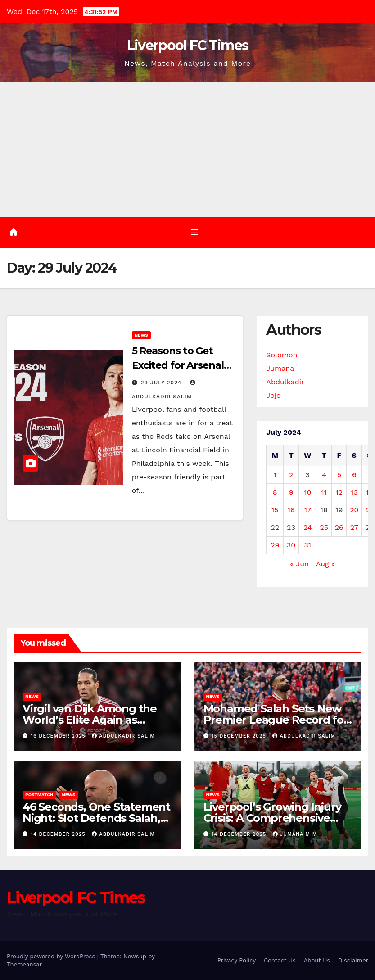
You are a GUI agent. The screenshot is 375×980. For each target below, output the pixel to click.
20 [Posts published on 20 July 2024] (354, 510)
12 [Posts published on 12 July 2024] (339, 492)
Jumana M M (295, 834)
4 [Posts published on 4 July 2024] (324, 475)
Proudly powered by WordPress (52, 956)
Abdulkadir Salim (123, 736)
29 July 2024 (163, 383)
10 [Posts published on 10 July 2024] (307, 492)
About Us (317, 960)
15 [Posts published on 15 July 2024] (275, 510)
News (141, 335)
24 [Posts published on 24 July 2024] (308, 527)
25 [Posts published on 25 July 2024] (324, 527)
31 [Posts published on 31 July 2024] (307, 545)
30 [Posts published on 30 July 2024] (291, 545)
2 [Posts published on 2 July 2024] (291, 475)
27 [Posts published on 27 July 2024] (354, 527)
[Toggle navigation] (194, 232)
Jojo (273, 395)
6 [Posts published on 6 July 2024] (354, 475)
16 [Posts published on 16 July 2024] (291, 510)
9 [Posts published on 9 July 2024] (291, 492)
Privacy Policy (237, 960)
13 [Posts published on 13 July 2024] (354, 492)
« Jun (299, 564)
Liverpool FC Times (187, 45)
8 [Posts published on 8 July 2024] (275, 492)
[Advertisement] (187, 149)
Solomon (282, 355)
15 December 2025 (240, 736)
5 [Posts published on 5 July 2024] (339, 475)
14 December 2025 (59, 834)
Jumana (280, 368)
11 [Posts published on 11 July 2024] (324, 492)
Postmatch (39, 795)
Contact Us (280, 960)
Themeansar (24, 964)
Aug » (325, 564)
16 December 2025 (59, 736)
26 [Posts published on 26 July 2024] (339, 527)
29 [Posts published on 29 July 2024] (275, 545)
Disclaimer (353, 960)
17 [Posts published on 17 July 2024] (308, 510)
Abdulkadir (285, 382)
